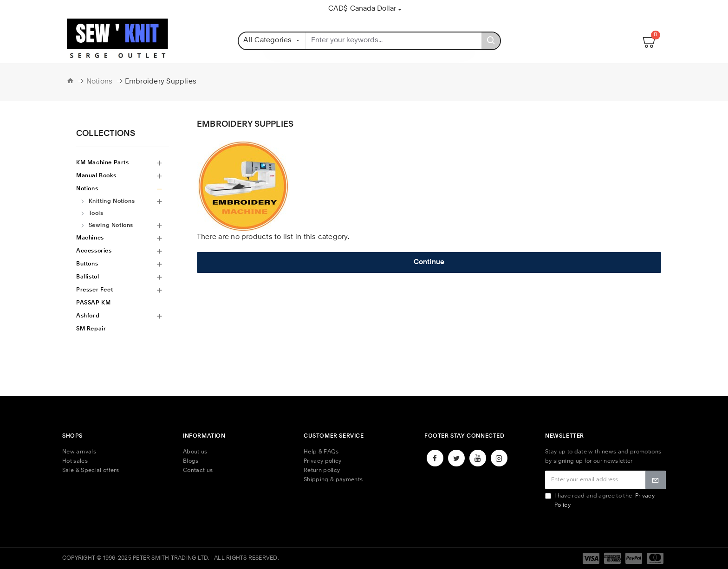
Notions (100, 82)
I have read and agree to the (600, 501)
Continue (429, 262)
